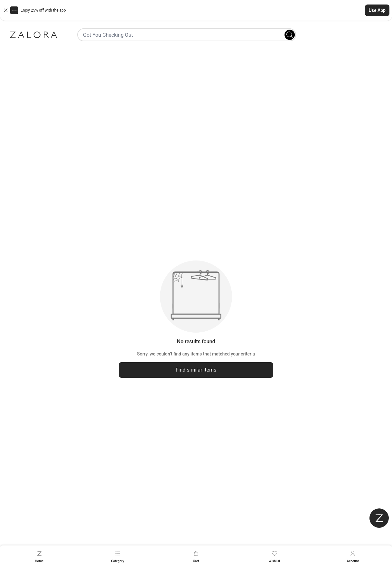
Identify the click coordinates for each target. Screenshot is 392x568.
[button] (196, 10)
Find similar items (196, 370)
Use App (377, 10)
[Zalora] (33, 35)
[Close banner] (6, 10)
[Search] (290, 35)
